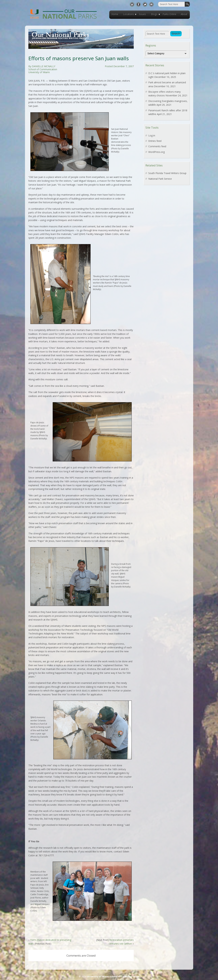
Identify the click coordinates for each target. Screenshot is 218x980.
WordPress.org (156, 152)
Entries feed (155, 141)
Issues (142, 14)
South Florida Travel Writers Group (167, 173)
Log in (152, 135)
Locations (129, 14)
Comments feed (157, 146)
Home (115, 14)
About (184, 14)
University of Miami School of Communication (113, 976)
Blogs (154, 14)
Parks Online (169, 14)
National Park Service (160, 179)
